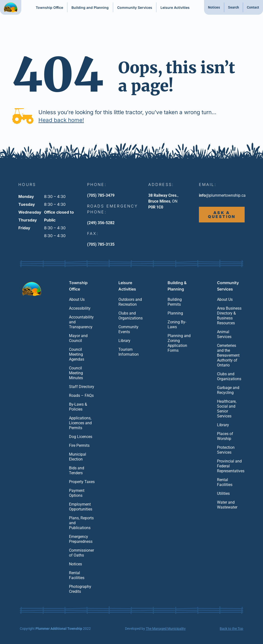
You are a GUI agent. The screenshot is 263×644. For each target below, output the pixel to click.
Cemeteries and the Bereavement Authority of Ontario (228, 355)
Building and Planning (90, 7)
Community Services (135, 7)
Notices (214, 7)
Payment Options (77, 493)
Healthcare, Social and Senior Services (227, 409)
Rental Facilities (77, 575)
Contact (253, 7)
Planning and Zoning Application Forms (179, 343)
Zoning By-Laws (177, 324)
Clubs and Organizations (131, 316)
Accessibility (80, 308)
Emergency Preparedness (81, 539)
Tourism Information (129, 352)
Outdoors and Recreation (130, 302)
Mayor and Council (78, 338)
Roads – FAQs (81, 395)
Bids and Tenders (77, 470)
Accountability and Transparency (81, 322)
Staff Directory (82, 387)
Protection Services (226, 450)
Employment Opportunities (81, 507)
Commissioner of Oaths (81, 553)
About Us (77, 299)
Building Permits (175, 302)
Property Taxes (82, 482)
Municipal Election (78, 457)
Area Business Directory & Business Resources (229, 316)
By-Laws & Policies (78, 407)
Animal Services (224, 334)
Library (124, 341)
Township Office (49, 7)
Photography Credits (80, 589)
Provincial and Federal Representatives (230, 466)
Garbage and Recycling (228, 390)
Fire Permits (79, 445)
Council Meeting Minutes (76, 373)
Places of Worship (225, 436)
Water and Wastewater (227, 505)
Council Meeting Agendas (77, 354)
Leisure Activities (175, 7)
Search (234, 7)
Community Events (128, 329)
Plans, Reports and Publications (81, 523)
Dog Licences (81, 437)
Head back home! (61, 120)
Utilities (223, 493)
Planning (175, 313)
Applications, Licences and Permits (80, 423)
